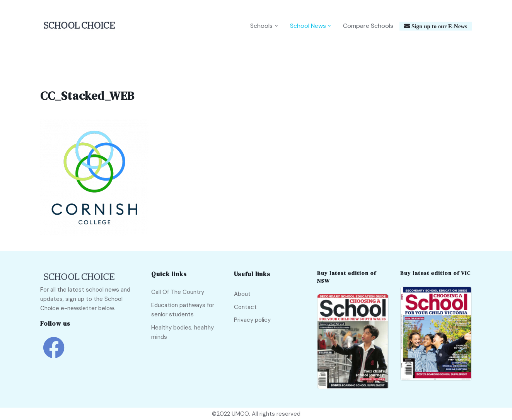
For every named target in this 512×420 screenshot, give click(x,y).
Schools (261, 26)
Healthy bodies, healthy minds (183, 332)
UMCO (240, 414)
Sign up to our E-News (439, 26)
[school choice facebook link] (54, 353)
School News (308, 26)
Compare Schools (368, 26)
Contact (245, 307)
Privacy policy (252, 320)
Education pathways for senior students (183, 310)
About (242, 294)
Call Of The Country (178, 292)
